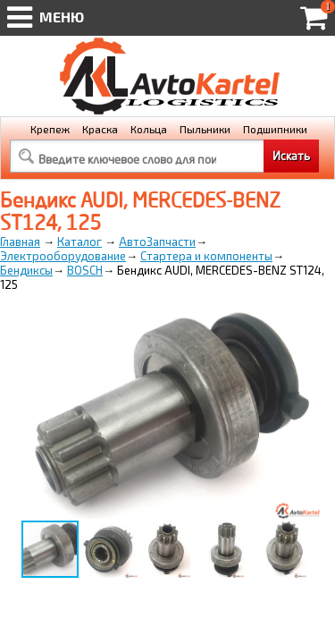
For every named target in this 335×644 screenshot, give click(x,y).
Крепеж (50, 129)
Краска (100, 129)
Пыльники (205, 129)
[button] (306, 321)
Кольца (149, 129)
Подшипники (275, 129)
